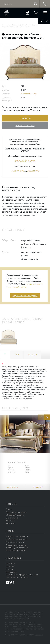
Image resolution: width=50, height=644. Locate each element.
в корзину (38, 487)
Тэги (17, 354)
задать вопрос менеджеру (25, 295)
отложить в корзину (25, 125)
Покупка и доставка (16, 512)
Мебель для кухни (15, 542)
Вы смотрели (13, 518)
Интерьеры (12, 572)
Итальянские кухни (16, 550)
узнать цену (25, 118)
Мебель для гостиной (17, 536)
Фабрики (15, 25)
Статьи (9, 569)
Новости (10, 566)
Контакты (11, 523)
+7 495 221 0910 (17, 171)
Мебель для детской (16, 539)
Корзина (10, 521)
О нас (9, 509)
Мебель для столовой (17, 548)
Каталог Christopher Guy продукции (17, 27)
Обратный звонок (15, 515)
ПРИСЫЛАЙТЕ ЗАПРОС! (25, 161)
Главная (5, 25)
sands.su (39, 635)
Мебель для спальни (17, 545)
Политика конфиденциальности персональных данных (22, 576)
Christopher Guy (29, 25)
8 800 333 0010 (33, 171)
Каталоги (32, 354)
